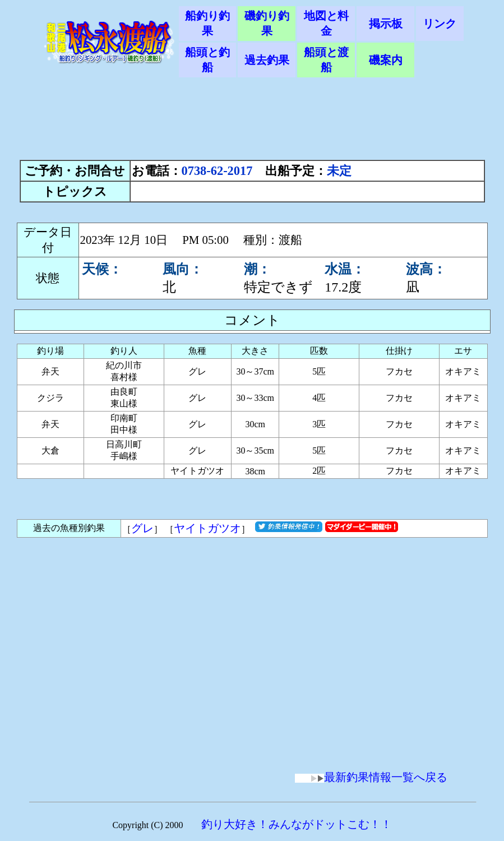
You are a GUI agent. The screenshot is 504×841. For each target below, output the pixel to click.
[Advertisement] (252, 124)
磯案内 (386, 60)
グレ (142, 528)
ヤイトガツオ (207, 528)
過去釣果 (267, 60)
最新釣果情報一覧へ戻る (371, 777)
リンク (440, 24)
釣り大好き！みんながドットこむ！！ (297, 824)
